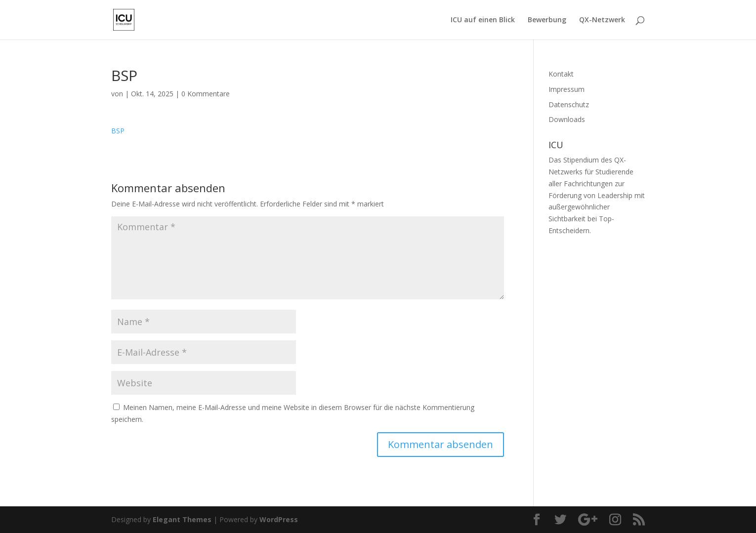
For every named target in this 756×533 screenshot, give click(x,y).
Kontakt (561, 74)
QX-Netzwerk (602, 20)
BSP (118, 131)
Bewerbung (547, 20)
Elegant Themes (182, 519)
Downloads (567, 119)
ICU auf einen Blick (483, 20)
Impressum (567, 89)
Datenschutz (569, 104)
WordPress (279, 519)
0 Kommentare (206, 94)
